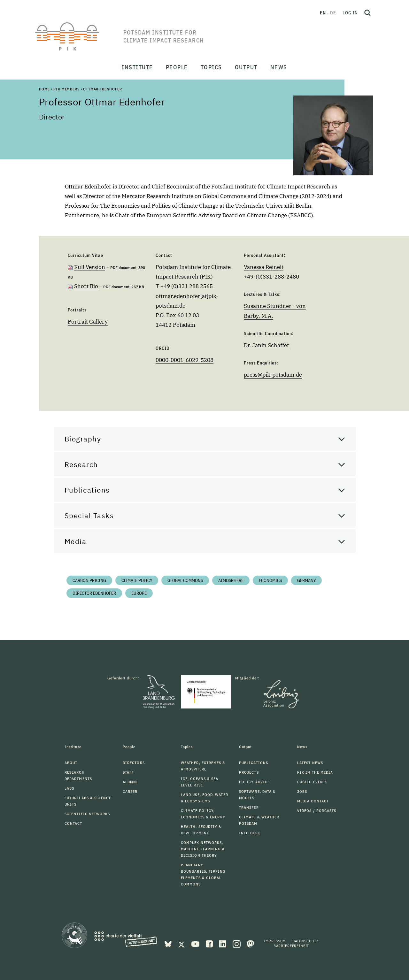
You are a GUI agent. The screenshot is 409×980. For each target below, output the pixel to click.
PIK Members (66, 89)
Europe (139, 593)
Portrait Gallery (88, 322)
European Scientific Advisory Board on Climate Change (217, 215)
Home (44, 89)
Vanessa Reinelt (264, 267)
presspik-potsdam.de (273, 375)
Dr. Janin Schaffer (267, 345)
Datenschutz (305, 941)
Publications (87, 490)
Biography (83, 439)
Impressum (275, 941)
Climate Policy (137, 580)
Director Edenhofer (94, 593)
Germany (306, 580)
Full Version (90, 267)
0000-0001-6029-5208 (185, 360)
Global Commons (185, 580)
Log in (350, 13)
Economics (270, 580)
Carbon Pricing (89, 580)
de (333, 13)
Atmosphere (231, 580)
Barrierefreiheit (291, 946)
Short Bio (86, 286)
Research (81, 464)
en (323, 13)
